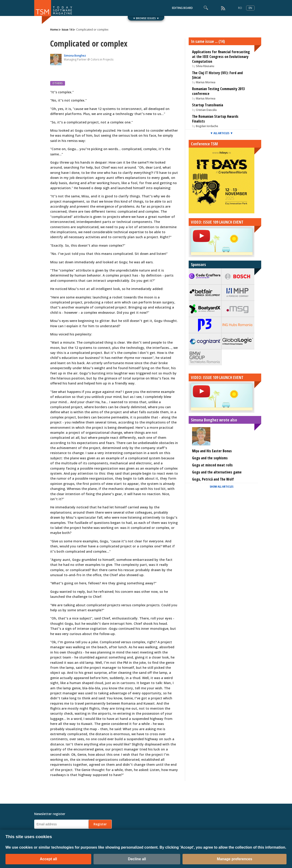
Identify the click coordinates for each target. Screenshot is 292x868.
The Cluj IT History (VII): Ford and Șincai (217, 75)
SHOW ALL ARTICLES (222, 486)
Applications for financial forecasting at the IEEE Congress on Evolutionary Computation (221, 57)
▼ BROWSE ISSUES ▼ (146, 18)
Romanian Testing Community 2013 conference (218, 91)
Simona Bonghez (75, 56)
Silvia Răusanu (205, 66)
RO (240, 8)
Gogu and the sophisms (210, 458)
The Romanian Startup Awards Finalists (215, 119)
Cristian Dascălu (206, 110)
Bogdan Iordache (207, 126)
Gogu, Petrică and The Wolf (213, 479)
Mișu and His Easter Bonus (212, 451)
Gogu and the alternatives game (217, 472)
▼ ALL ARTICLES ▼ (222, 133)
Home (54, 30)
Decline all (137, 859)
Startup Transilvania (208, 105)
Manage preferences (235, 859)
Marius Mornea (206, 82)
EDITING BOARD (182, 8)
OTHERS (58, 83)
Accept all (48, 859)
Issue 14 (67, 30)
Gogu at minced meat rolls (212, 465)
